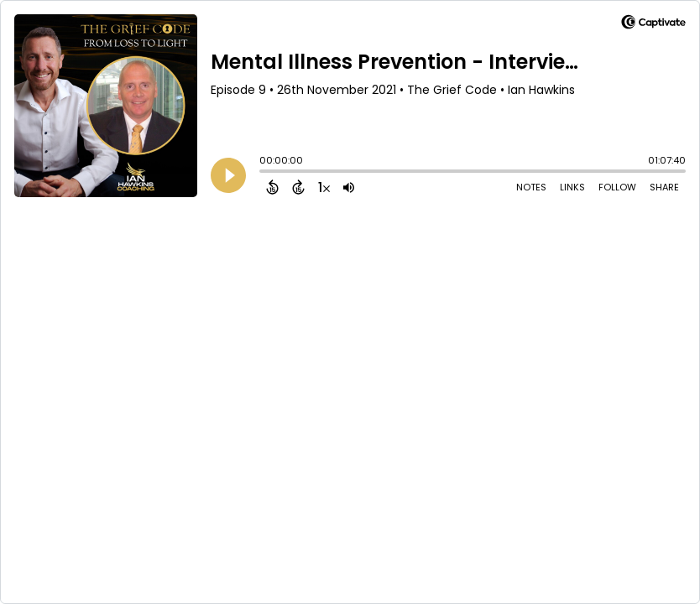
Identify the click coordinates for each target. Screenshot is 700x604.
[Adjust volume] (349, 187)
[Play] (228, 175)
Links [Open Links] (572, 187)
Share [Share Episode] (664, 187)
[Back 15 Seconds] (272, 187)
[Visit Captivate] (653, 25)
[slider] (264, 173)
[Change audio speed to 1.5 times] (324, 187)
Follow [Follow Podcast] (617, 187)
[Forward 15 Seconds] (298, 187)
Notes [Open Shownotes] (531, 187)
